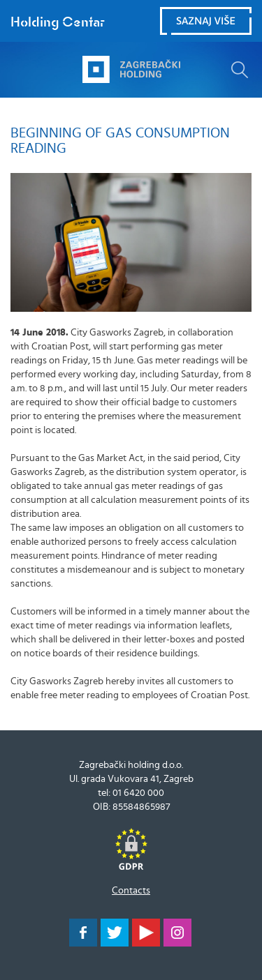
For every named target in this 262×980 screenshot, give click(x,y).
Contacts (131, 891)
